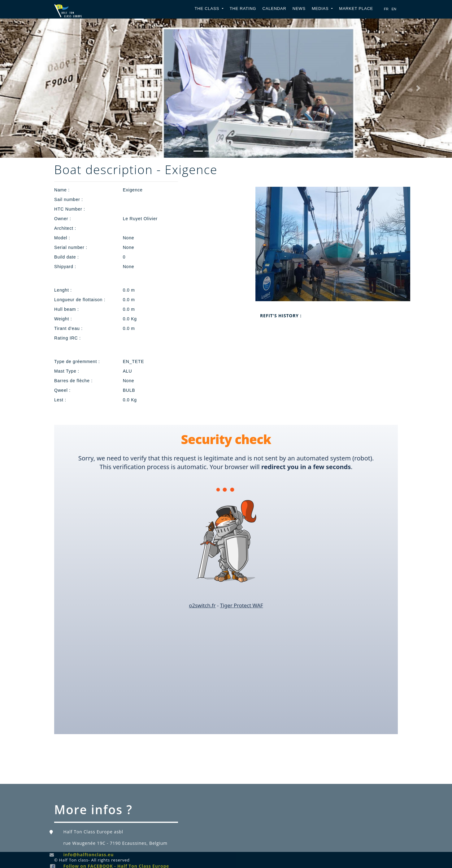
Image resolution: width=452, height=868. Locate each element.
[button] (34, 88)
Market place (356, 9)
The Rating (243, 9)
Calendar (274, 9)
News (299, 9)
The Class (208, 9)
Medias (321, 9)
